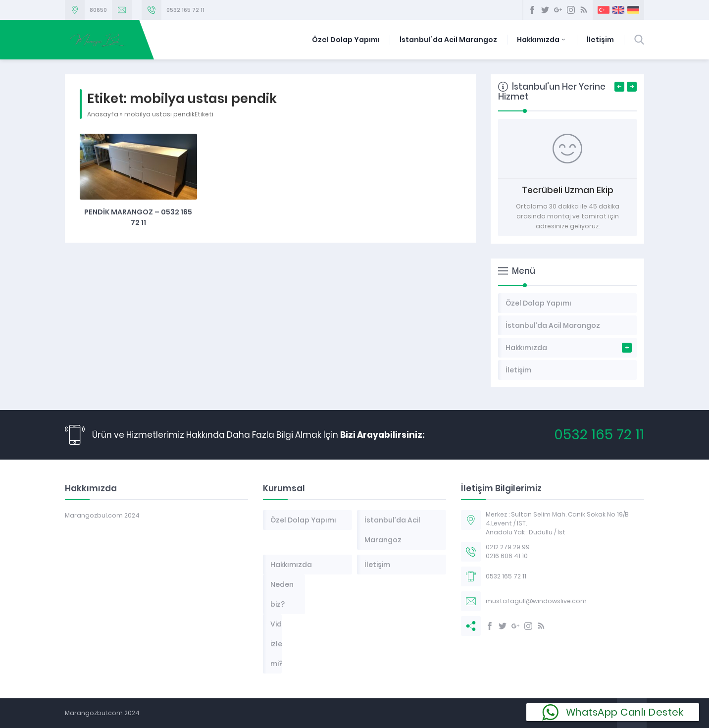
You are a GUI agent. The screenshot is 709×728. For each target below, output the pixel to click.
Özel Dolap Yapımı (346, 40)
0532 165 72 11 (185, 10)
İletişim (600, 40)
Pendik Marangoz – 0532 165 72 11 (138, 217)
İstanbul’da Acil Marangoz (448, 40)
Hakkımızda (542, 40)
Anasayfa (103, 114)
